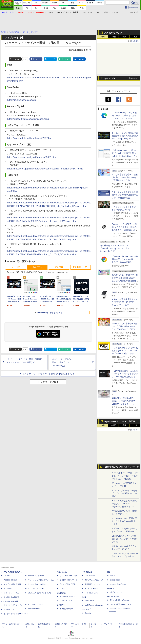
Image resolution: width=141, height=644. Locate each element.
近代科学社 (61, 605)
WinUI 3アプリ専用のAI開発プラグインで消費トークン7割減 (124, 493)
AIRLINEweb (90, 576)
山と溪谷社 (61, 593)
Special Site (110, 78)
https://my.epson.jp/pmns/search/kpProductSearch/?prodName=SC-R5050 (45, 169)
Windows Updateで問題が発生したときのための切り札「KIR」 (124, 521)
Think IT (7, 576)
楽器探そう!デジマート (69, 580)
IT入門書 (59, 267)
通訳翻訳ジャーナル (93, 584)
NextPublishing (34, 609)
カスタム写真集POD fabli (120, 604)
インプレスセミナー (36, 589)
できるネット (9, 609)
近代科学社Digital (66, 609)
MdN (84, 597)
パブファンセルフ (117, 592)
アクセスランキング (113, 33)
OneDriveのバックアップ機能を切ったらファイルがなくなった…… (125, 539)
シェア (38, 59)
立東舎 (62, 589)
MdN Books (89, 601)
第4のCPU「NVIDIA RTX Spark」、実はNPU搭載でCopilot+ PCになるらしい (123, 401)
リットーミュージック (68, 576)
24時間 (113, 37)
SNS (98, 12)
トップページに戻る (48, 382)
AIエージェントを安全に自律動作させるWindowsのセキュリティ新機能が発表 (125, 195)
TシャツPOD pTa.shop (119, 600)
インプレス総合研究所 (12, 584)
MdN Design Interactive (94, 605)
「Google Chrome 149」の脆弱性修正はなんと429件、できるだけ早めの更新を (125, 259)
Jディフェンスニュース (94, 580)
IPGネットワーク (114, 596)
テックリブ (86, 609)
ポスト (17, 59)
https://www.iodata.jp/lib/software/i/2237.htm (30, 138)
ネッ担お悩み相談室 (11, 597)
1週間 (124, 37)
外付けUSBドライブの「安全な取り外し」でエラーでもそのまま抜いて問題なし (125, 476)
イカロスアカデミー (93, 593)
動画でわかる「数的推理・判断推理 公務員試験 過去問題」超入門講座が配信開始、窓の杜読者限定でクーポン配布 (125, 281)
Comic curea (115, 580)
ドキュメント (87, 12)
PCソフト (37, 267)
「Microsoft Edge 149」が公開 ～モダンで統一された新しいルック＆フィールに (124, 115)
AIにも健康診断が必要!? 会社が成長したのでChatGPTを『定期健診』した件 (125, 177)
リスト (25, 59)
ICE (109, 572)
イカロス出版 (87, 572)
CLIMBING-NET (66, 601)
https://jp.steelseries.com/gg (22, 100)
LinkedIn (81, 59)
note (67, 59)
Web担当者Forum (10, 580)
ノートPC (16, 267)
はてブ (52, 59)
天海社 (113, 576)
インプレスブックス (36, 604)
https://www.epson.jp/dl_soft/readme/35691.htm (32, 157)
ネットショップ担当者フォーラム (41, 580)
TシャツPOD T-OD (68, 584)
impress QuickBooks (118, 584)
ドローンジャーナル (11, 593)
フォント (115, 12)
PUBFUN (111, 589)
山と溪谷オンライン (67, 596)
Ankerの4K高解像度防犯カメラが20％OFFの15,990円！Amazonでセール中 (125, 302)
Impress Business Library (38, 584)
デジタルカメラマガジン (13, 605)
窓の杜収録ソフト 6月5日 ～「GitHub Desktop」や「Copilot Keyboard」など (114, 248)
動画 (106, 12)
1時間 (103, 37)
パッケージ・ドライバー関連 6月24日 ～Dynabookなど (63, 363)
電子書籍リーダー (81, 267)
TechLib (88, 613)
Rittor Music (62, 572)
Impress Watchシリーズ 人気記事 (119, 421)
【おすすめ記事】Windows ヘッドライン (121, 467)
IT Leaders (8, 589)
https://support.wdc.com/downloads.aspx (28, 119)
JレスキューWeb (91, 589)
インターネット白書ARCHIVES (16, 614)
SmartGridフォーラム (36, 576)
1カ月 (135, 37)
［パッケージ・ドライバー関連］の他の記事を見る (48, 374)
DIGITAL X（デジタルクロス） (40, 593)
